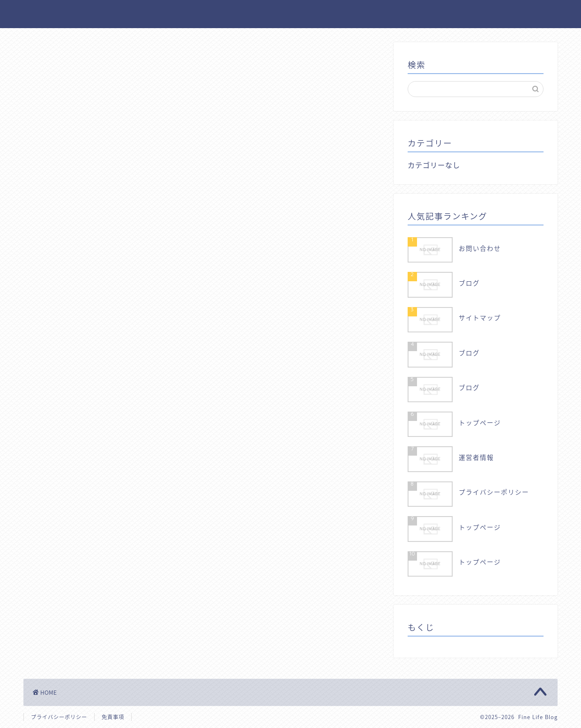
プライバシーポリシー (59, 717)
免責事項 (113, 717)
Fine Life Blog (290, 13)
